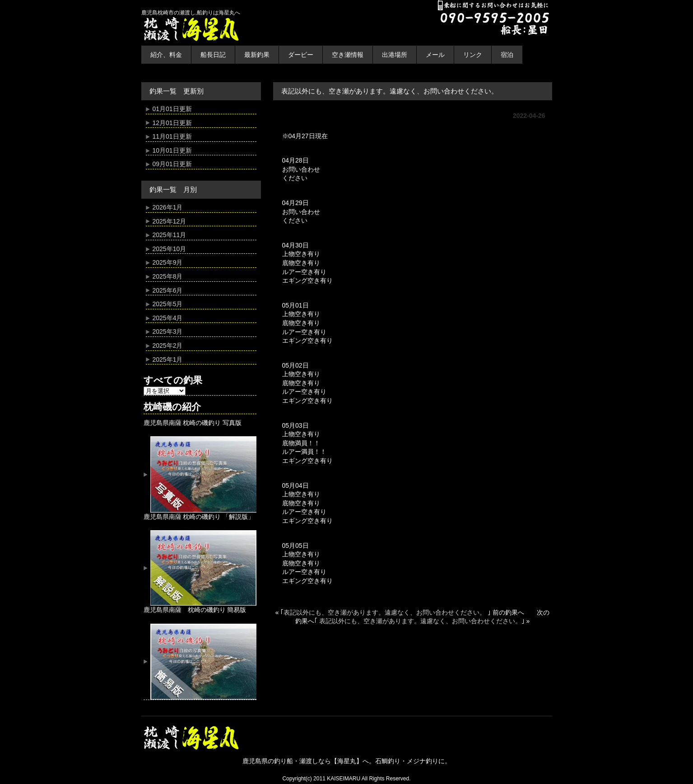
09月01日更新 (172, 164)
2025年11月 (170, 235)
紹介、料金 (166, 55)
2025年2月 (168, 345)
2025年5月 (168, 304)
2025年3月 (168, 331)
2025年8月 (168, 276)
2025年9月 (168, 262)
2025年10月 (170, 249)
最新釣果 (257, 55)
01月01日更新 (172, 109)
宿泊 (507, 55)
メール (435, 55)
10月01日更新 (172, 150)
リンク (473, 55)
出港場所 (395, 55)
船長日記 (213, 55)
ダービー (301, 55)
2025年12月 (170, 221)
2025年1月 (168, 359)
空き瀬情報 (348, 55)
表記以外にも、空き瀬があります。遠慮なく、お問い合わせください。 (386, 612)
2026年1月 (168, 207)
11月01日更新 (172, 136)
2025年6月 (168, 290)
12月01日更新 (172, 123)
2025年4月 (168, 318)
